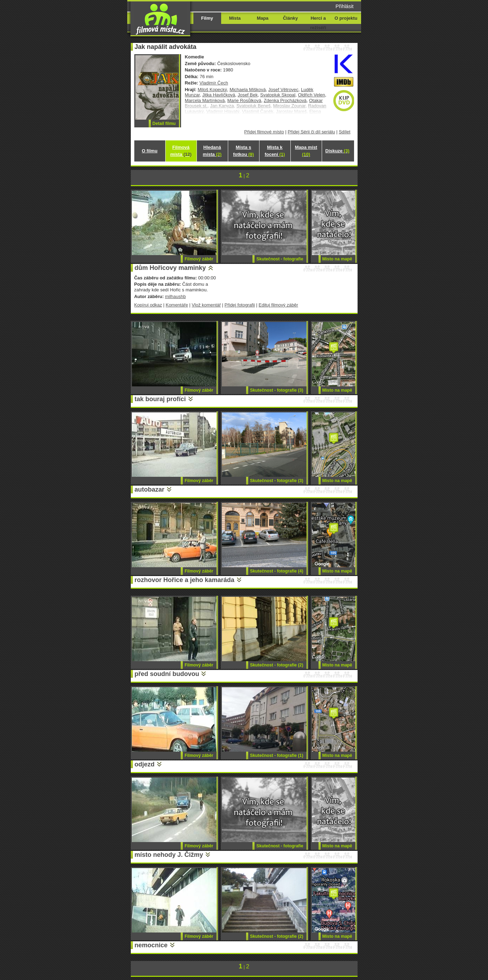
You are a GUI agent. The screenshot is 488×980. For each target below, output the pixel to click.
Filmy (207, 18)
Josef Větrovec (283, 90)
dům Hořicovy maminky (170, 268)
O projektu (346, 18)
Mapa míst (306, 151)
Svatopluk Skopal (278, 95)
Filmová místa (181, 151)
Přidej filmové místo (264, 132)
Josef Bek (248, 95)
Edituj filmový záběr (278, 305)
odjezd (145, 764)
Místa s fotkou (243, 151)
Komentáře (177, 305)
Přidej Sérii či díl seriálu (311, 132)
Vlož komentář (206, 305)
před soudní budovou (167, 674)
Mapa (262, 18)
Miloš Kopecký (212, 90)
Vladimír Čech (214, 83)
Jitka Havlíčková (219, 95)
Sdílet (344, 132)
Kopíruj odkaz (148, 305)
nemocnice (151, 945)
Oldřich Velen (311, 95)
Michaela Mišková (248, 90)
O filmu (150, 151)
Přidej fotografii (240, 305)
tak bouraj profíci (160, 399)
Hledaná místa (212, 151)
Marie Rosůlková (244, 100)
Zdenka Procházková (285, 100)
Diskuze (337, 151)
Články (290, 18)
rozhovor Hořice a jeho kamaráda (185, 580)
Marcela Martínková (205, 100)
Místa (235, 18)
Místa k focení (275, 151)
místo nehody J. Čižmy (169, 855)
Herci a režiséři (318, 23)
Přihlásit (344, 6)
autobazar (150, 489)
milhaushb (175, 296)
